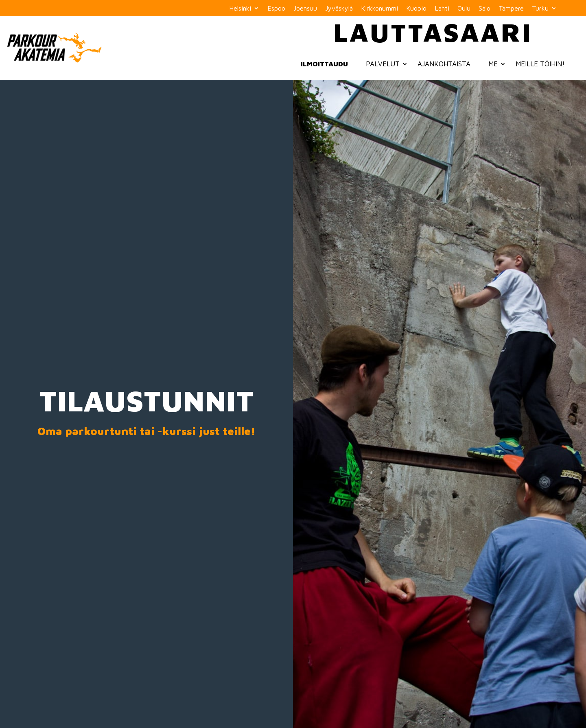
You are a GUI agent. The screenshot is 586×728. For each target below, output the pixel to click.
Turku (540, 8)
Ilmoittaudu (324, 64)
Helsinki (240, 8)
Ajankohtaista (444, 64)
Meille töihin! (540, 64)
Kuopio (416, 8)
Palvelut (383, 64)
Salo (484, 8)
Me (493, 64)
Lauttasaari (433, 32)
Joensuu (305, 8)
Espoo (276, 8)
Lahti (442, 8)
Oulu (464, 8)
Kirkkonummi (379, 8)
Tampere (511, 8)
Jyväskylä (339, 8)
